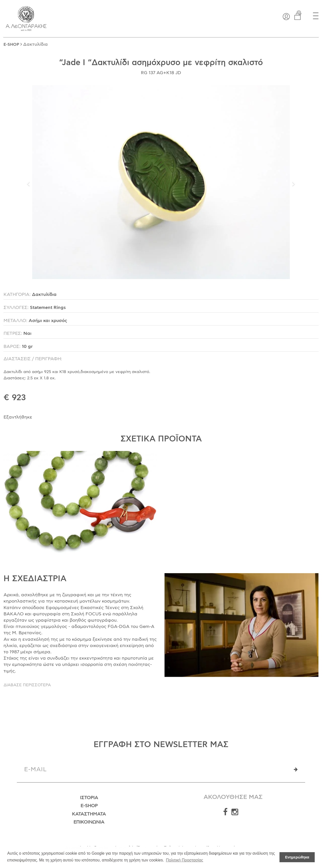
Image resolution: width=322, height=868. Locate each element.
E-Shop (89, 806)
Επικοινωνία (89, 822)
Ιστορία (89, 798)
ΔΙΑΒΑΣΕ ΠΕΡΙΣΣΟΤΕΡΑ (27, 685)
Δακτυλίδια (35, 44)
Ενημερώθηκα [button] (297, 857)
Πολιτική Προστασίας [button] (185, 860)
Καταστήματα (89, 814)
